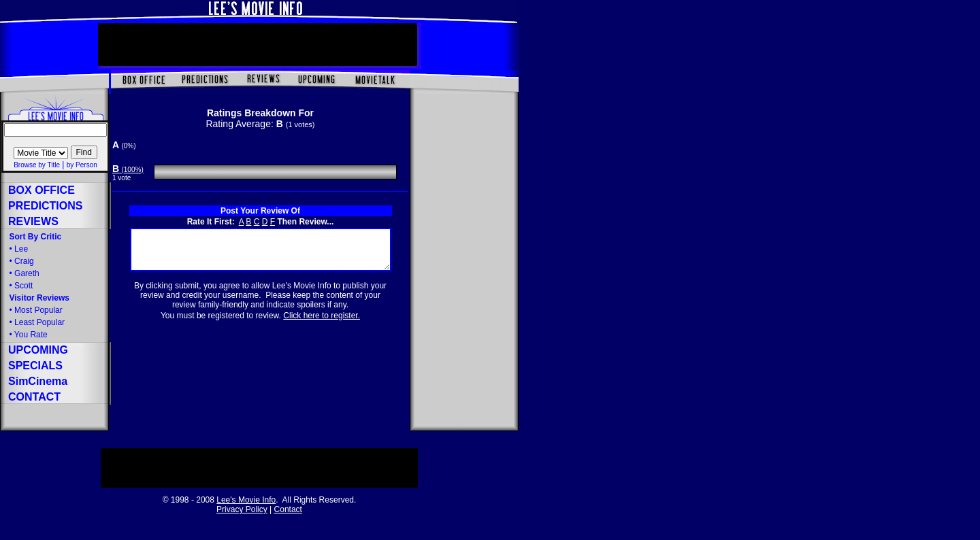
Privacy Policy (242, 509)
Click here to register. (322, 324)
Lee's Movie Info (246, 500)
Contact (288, 509)
